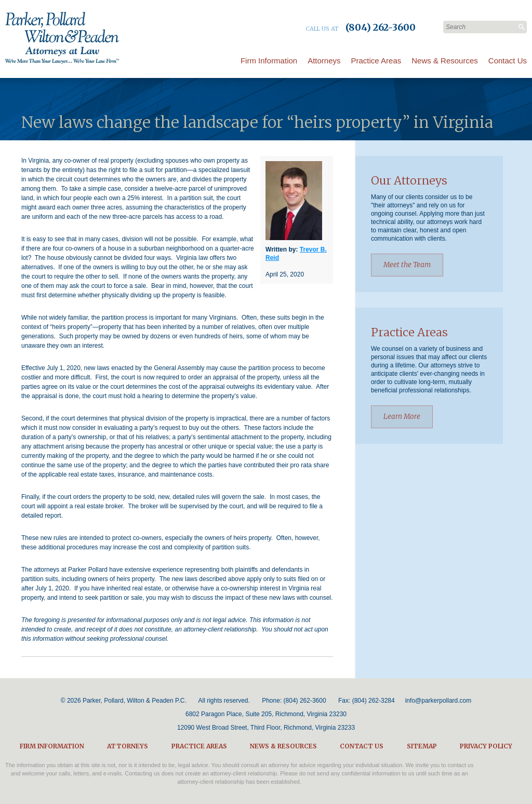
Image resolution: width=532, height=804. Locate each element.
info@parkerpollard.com (438, 701)
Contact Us (508, 61)
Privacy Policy (486, 746)
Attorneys (324, 61)
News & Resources (445, 61)
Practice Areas (376, 61)
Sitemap (422, 746)
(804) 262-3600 (305, 701)
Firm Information (269, 61)
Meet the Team (407, 265)
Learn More (402, 417)
